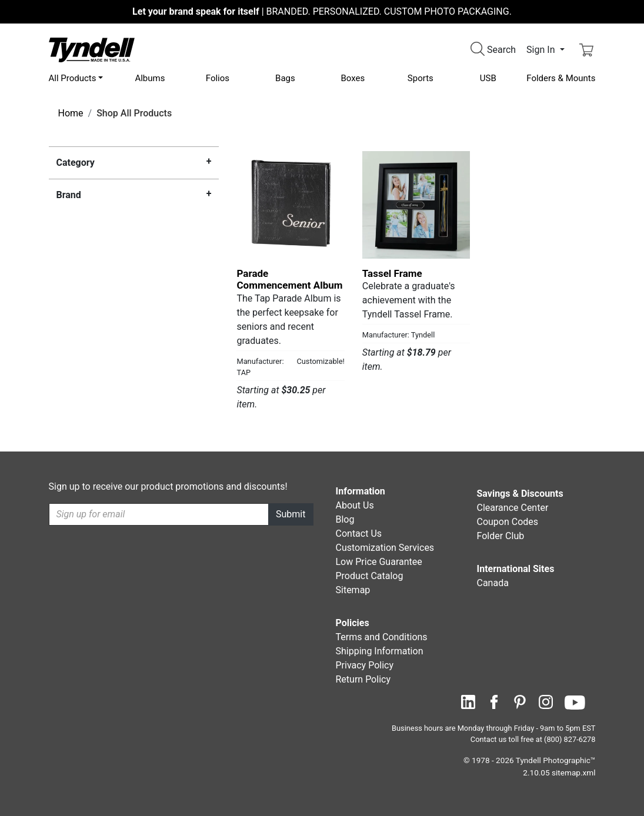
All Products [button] (73, 78)
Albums (150, 78)
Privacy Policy (365, 665)
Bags (285, 78)
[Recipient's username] (159, 514)
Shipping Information (380, 651)
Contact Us (359, 534)
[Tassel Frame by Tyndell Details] (416, 205)
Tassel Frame (392, 273)
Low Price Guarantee (379, 562)
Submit (291, 514)
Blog (345, 519)
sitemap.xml (573, 772)
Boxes (353, 78)
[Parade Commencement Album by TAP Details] (290, 205)
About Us (355, 505)
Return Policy (363, 679)
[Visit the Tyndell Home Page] (92, 49)
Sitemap (353, 590)
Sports (421, 78)
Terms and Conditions (382, 637)
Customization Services (385, 548)
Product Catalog (370, 576)
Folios (218, 78)
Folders (561, 78)
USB (488, 78)
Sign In (542, 50)
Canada (493, 583)
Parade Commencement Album (289, 279)
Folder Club (501, 536)
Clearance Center (513, 508)
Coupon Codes (508, 522)
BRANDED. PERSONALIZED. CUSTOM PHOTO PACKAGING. (322, 11)
